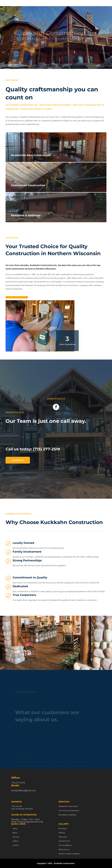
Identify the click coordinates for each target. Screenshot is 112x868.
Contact (16, 845)
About (15, 833)
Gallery (15, 841)
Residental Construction (68, 806)
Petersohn (63, 837)
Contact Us (18, 460)
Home (15, 828)
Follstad (62, 833)
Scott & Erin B (64, 841)
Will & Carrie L (64, 849)
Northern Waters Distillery (69, 854)
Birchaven (63, 828)
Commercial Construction (69, 810)
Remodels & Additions (67, 815)
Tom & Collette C (65, 845)
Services (16, 837)
